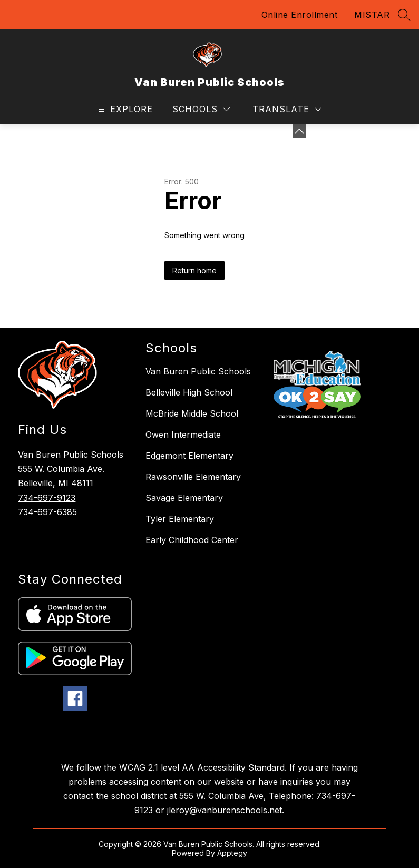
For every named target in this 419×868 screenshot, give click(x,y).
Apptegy (232, 853)
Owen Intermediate (183, 435)
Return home (194, 270)
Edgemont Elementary (189, 456)
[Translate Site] (287, 109)
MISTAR (372, 15)
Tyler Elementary (180, 519)
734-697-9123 (47, 498)
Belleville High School (189, 392)
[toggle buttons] (299, 131)
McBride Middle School (192, 413)
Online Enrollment (300, 15)
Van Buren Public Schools (198, 371)
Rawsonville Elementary (193, 477)
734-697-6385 (47, 512)
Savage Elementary (184, 498)
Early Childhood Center (192, 540)
